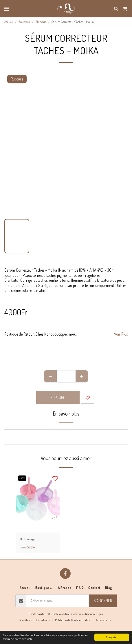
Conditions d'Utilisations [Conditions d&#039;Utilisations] (34, 620)
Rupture (58, 397)
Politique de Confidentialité (73, 620)
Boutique (25, 22)
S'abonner (103, 601)
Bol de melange (28, 539)
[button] (6, 8)
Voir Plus (121, 334)
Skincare (41, 22)
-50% (22, 478)
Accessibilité (103, 620)
